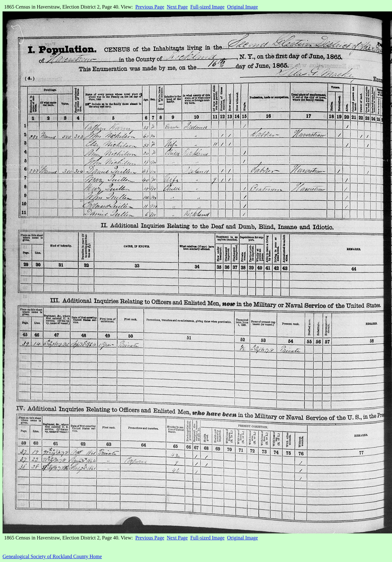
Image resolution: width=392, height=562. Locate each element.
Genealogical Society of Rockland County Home (52, 556)
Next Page (177, 7)
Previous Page (150, 7)
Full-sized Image (207, 7)
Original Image (242, 7)
